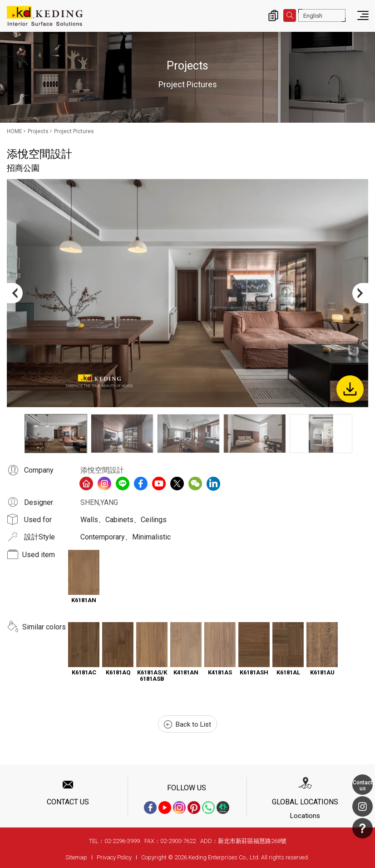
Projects (38, 131)
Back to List (187, 724)
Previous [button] (15, 293)
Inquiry (273, 15)
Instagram (363, 806)
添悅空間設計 (102, 470)
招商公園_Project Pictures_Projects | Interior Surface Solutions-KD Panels (45, 16)
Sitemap (76, 857)
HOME (15, 131)
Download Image (350, 389)
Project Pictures (74, 131)
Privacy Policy (114, 857)
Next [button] (360, 293)
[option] (187, 293)
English (313, 16)
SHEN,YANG (99, 502)
